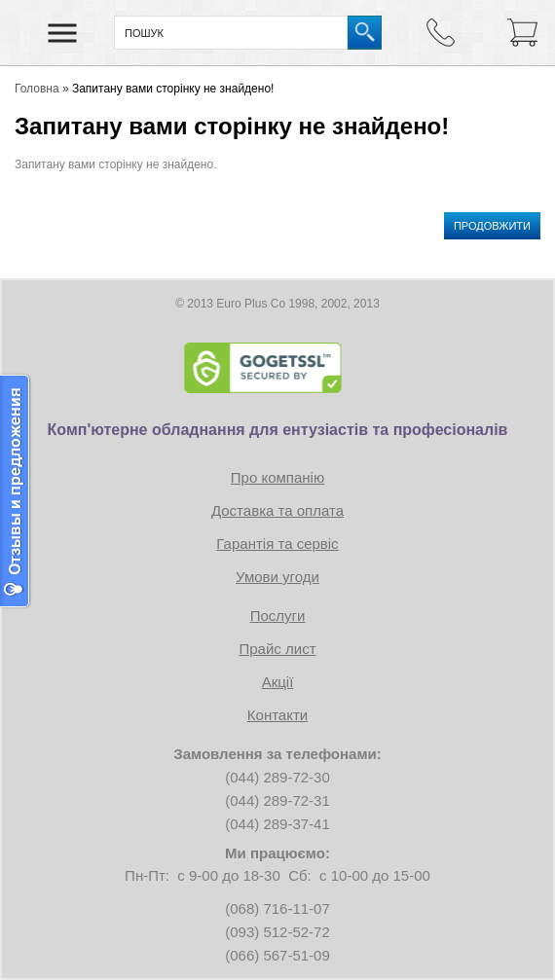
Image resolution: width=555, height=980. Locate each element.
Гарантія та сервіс (277, 544)
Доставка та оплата (277, 510)
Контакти (277, 715)
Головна (37, 89)
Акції (278, 682)
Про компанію (277, 477)
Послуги (278, 616)
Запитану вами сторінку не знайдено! (173, 89)
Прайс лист (277, 649)
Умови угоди (277, 577)
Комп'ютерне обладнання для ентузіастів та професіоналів (278, 430)
